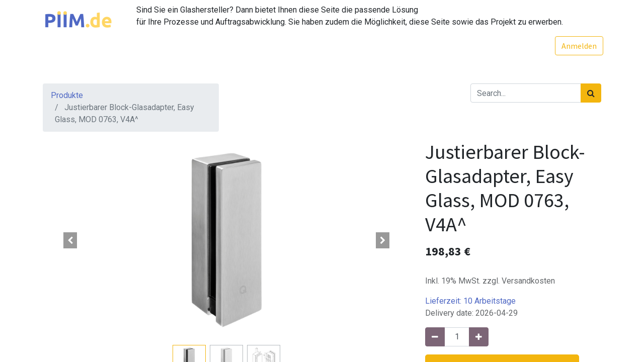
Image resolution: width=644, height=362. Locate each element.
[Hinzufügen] (479, 337)
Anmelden (577, 46)
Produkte (67, 95)
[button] (70, 240)
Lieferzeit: (470, 301)
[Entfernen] (435, 337)
